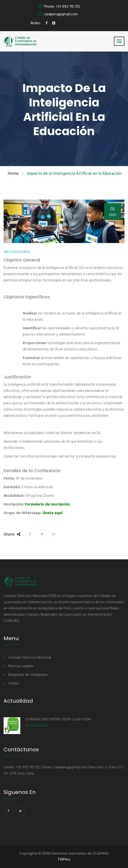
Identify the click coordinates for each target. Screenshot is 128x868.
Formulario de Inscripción (47, 504)
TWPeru (64, 860)
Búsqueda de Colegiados (28, 675)
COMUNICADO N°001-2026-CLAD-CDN (58, 719)
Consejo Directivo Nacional (30, 658)
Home (13, 174)
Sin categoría (17, 252)
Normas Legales (21, 666)
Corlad (13, 683)
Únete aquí (52, 513)
